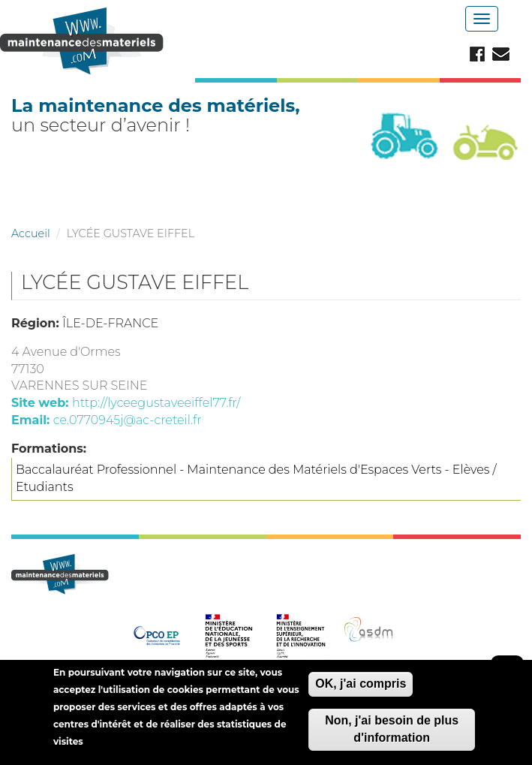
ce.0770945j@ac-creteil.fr (128, 420)
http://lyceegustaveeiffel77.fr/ (156, 403)
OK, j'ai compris (361, 690)
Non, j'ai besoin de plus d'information (392, 734)
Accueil (31, 233)
